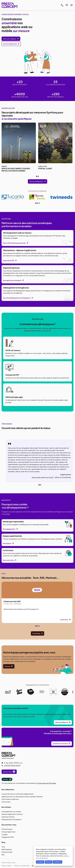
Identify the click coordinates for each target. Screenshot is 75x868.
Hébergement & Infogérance (12, 820)
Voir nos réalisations (10, 44)
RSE (3, 855)
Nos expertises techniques (12, 280)
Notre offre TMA (9, 260)
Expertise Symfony (8, 817)
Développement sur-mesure (11, 812)
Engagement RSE (8, 837)
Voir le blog (36, 633)
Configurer (58, 862)
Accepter (40, 862)
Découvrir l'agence (10, 39)
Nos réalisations (8, 789)
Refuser (49, 862)
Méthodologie (7, 849)
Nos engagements (9, 529)
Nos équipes (7, 543)
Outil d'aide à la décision (10, 799)
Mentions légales (7, 866)
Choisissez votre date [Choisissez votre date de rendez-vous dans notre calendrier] (60, 744)
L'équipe (5, 834)
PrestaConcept (10, 5)
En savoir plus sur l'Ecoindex (46, 783)
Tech (3, 847)
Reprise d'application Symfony (12, 814)
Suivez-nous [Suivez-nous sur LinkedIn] (7, 772)
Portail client (6, 802)
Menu (71, 5)
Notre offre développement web (14, 243)
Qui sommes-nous (9, 825)
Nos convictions (8, 560)
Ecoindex (7, 779)
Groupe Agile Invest (9, 832)
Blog (3, 842)
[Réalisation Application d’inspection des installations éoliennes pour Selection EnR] (19, 148)
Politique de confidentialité (22, 866)
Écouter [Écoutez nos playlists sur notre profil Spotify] (8, 666)
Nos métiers (6, 807)
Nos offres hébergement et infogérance (17, 298)
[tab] (37, 176)
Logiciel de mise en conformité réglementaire (18, 794)
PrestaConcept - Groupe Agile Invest (9, 755)
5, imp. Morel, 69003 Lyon (13, 763)
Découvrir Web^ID (62, 722)
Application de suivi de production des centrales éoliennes (22, 797)
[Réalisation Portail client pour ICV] (55, 148)
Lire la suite (64, 620)
